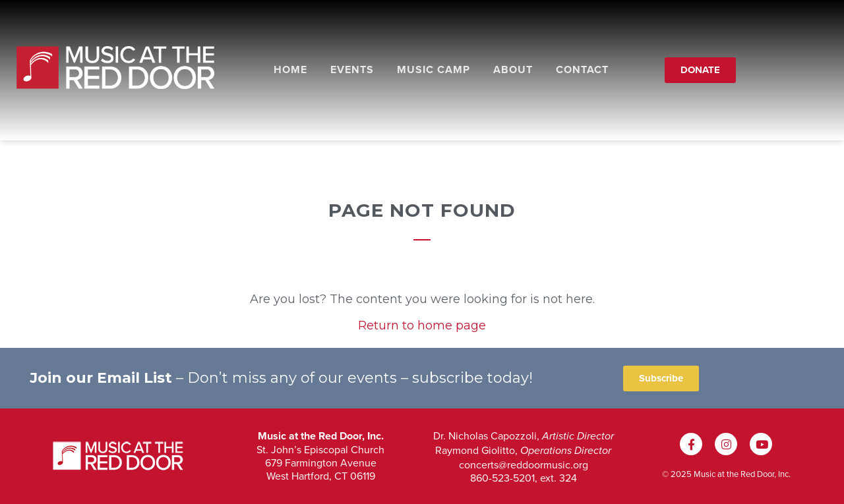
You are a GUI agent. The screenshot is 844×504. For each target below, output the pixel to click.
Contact (582, 70)
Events (352, 70)
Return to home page (422, 325)
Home (290, 70)
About (513, 70)
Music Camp (434, 70)
